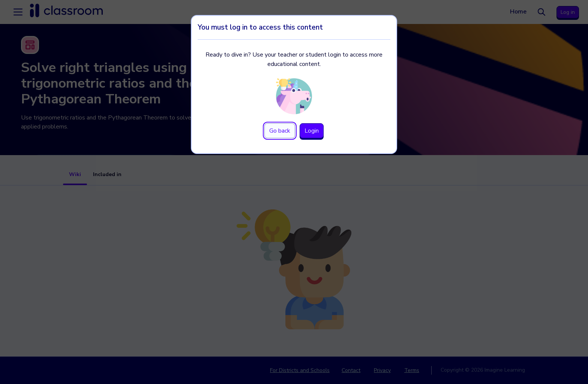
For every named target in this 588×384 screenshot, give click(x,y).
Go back (280, 131)
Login (312, 131)
